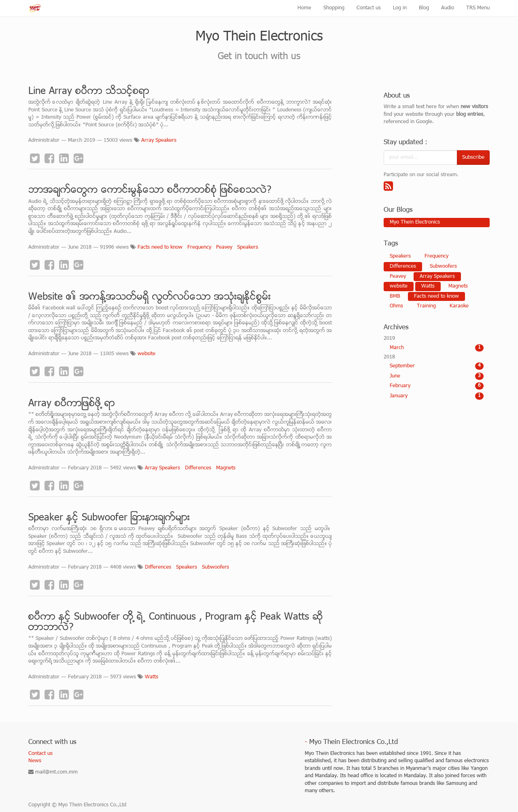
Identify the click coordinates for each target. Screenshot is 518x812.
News (35, 761)
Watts (152, 677)
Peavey (224, 247)
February (437, 386)
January (437, 396)
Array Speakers (159, 141)
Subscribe (473, 158)
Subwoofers (215, 567)
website (146, 354)
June (437, 376)
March (437, 348)
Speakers (248, 247)
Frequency (199, 247)
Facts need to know (160, 247)
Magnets (226, 468)
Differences (198, 468)
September (437, 366)
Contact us (40, 754)
